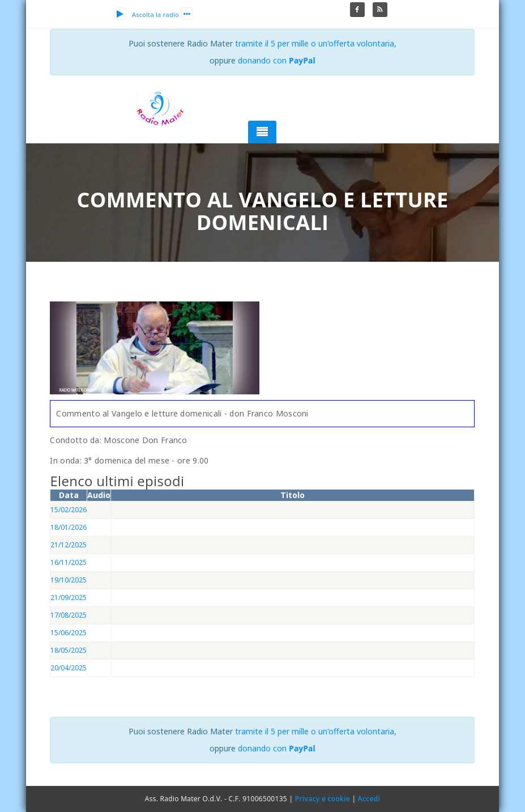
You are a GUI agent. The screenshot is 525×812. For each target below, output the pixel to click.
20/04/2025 (69, 668)
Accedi (369, 799)
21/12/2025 (69, 545)
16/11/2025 (69, 562)
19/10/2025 (69, 580)
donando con (277, 60)
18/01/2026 (69, 527)
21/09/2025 (69, 598)
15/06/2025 (69, 633)
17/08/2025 (69, 615)
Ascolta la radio (146, 14)
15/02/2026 (69, 510)
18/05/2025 (69, 650)
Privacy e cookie (323, 799)
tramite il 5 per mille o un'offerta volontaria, (316, 43)
